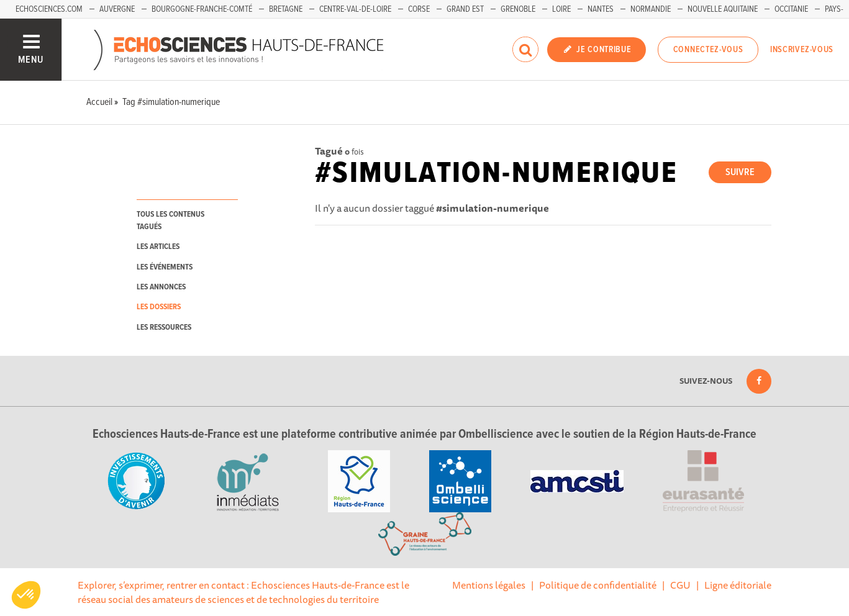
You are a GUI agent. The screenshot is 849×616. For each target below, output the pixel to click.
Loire (561, 9)
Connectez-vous (708, 50)
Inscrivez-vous (802, 50)
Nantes (601, 9)
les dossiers (159, 307)
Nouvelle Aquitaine (723, 9)
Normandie (651, 9)
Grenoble (518, 9)
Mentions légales (489, 585)
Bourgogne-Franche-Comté (202, 9)
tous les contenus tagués (170, 220)
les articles (158, 247)
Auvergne (117, 9)
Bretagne (286, 9)
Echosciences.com (49, 9)
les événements (165, 267)
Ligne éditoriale (738, 585)
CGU (680, 585)
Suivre (740, 172)
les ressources (164, 328)
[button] (26, 595)
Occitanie (791, 9)
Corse (419, 9)
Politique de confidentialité (598, 585)
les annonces (161, 287)
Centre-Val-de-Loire (355, 9)
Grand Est (465, 9)
